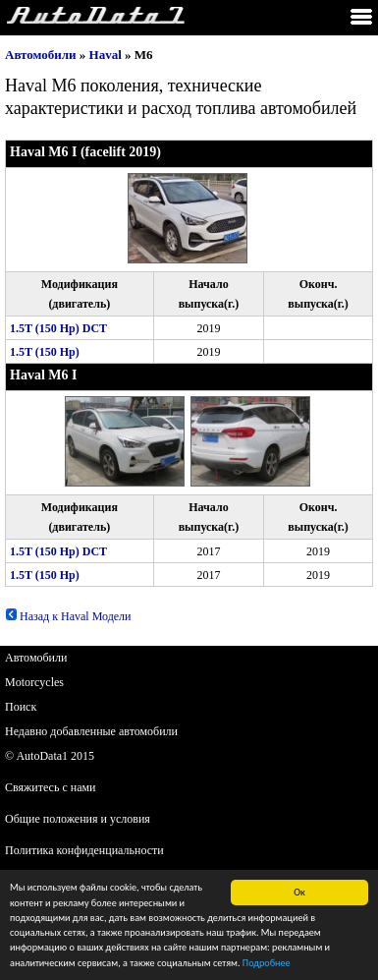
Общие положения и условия (78, 819)
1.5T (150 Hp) (45, 352)
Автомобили (41, 55)
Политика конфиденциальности (84, 850)
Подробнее (267, 965)
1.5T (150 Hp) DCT (58, 328)
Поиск (21, 707)
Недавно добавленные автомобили (91, 731)
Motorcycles (34, 682)
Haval (106, 55)
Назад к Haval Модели (68, 616)
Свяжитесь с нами (51, 787)
